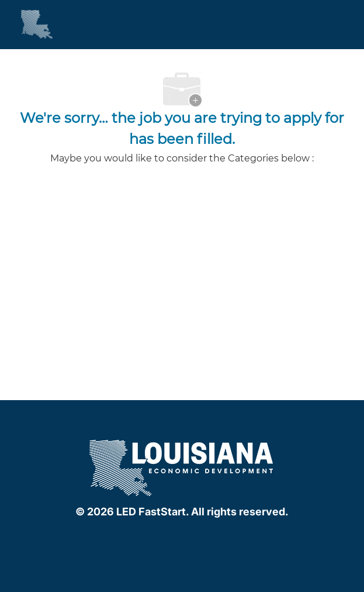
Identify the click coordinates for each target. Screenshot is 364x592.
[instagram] (203, 537)
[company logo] (182, 467)
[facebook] (157, 537)
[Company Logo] (26, 24)
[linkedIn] (180, 537)
